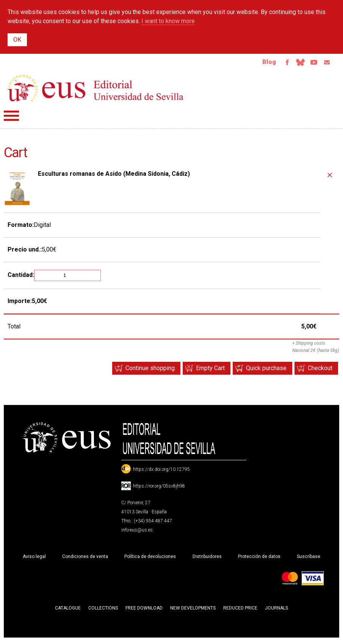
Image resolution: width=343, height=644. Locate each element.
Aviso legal (34, 559)
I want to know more (168, 21)
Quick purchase (258, 371)
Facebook (278, 64)
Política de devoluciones (150, 559)
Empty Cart (197, 371)
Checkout (317, 371)
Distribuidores (207, 559)
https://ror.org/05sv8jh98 (159, 489)
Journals (276, 611)
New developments (193, 611)
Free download (144, 611)
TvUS (310, 64)
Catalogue (68, 611)
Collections (103, 611)
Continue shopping (132, 371)
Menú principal (11, 118)
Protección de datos (259, 559)
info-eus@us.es (137, 533)
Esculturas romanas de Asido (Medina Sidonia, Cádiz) (114, 176)
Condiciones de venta (85, 559)
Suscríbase (309, 559)
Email (326, 64)
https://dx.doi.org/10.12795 (161, 472)
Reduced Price (240, 611)
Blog (258, 63)
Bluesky (294, 64)
